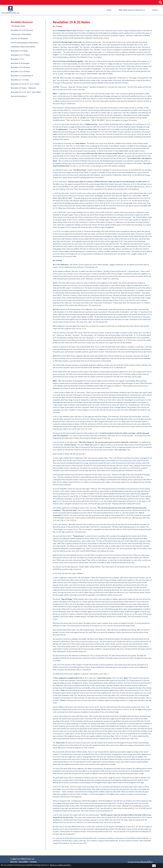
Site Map (14, 862)
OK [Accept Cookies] (154, 866)
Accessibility (23, 862)
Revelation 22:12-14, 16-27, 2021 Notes (26, 92)
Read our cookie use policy (60, 865)
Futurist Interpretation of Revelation (24, 43)
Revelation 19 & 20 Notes (20, 67)
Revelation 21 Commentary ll (22, 76)
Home (109, 10)
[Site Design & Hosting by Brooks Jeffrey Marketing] (140, 862)
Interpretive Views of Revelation (23, 47)
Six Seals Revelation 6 (19, 96)
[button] (160, 2)
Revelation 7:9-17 (17, 59)
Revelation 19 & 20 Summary (22, 30)
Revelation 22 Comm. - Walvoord (23, 88)
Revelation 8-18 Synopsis (20, 63)
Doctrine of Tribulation (19, 38)
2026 (14, 859)
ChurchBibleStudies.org (10, 10)
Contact (155, 10)
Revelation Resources (22, 22)
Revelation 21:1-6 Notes (20, 80)
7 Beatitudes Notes (18, 26)
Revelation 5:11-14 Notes (20, 55)
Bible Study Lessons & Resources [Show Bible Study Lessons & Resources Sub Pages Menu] (132, 10)
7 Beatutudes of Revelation (21, 34)
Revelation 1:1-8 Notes (19, 51)
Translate (33, 862)
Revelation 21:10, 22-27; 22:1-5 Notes (25, 84)
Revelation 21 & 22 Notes (20, 71)
